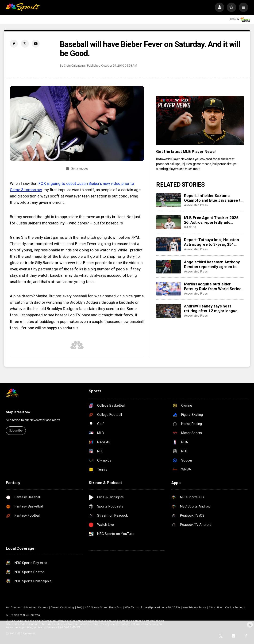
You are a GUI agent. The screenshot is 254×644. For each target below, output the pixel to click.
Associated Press (196, 205)
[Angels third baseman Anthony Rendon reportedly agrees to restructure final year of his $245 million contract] (169, 267)
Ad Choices (13, 607)
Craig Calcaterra (74, 66)
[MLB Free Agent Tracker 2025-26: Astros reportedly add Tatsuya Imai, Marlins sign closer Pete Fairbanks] (169, 222)
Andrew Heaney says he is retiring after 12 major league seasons (211, 308)
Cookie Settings (235, 607)
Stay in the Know (18, 412)
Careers (43, 607)
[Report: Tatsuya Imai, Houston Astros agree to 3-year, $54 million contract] (169, 244)
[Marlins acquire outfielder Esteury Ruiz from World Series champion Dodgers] (169, 289)
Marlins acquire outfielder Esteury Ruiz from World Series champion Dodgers (213, 286)
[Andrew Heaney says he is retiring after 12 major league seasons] (169, 311)
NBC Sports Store (96, 607)
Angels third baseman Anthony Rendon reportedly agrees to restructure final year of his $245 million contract (212, 264)
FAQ (79, 607)
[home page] (23, 7)
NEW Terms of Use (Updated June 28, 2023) (152, 607)
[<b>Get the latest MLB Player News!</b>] (200, 120)
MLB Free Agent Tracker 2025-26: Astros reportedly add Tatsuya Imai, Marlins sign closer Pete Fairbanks (213, 220)
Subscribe (16, 430)
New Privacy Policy (194, 607)
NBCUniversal (32, 615)
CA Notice (215, 607)
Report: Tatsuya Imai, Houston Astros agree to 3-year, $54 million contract (212, 242)
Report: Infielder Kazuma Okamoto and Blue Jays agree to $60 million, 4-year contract (214, 198)
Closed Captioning (62, 607)
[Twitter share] (25, 44)
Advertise (29, 607)
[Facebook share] (14, 44)
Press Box (115, 607)
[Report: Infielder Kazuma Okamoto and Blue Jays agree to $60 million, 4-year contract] (169, 200)
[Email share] (36, 44)
